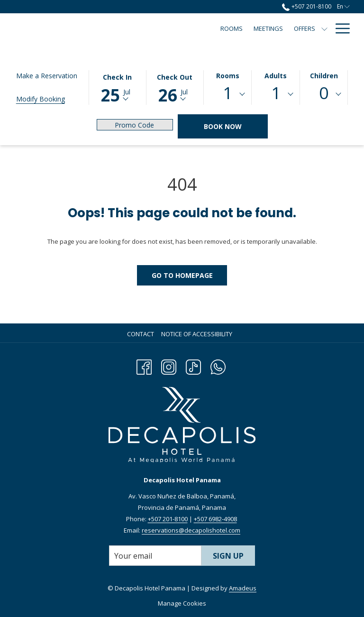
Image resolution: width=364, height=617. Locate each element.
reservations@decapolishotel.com (191, 530)
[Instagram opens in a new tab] (169, 366)
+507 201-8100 (168, 519)
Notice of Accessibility (197, 334)
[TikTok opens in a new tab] (193, 366)
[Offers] (169, 28)
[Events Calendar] (296, 28)
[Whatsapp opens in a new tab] (218, 366)
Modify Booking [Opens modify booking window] (41, 99)
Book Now (223, 126)
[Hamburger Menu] (339, 28)
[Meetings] (132, 28)
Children (324, 76)
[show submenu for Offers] (189, 28)
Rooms (228, 76)
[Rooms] (96, 28)
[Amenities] (213, 28)
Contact (141, 334)
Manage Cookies (182, 603)
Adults (276, 76)
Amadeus (243, 588)
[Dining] (249, 28)
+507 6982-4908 (215, 519)
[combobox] (228, 94)
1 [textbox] (227, 93)
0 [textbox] (324, 93)
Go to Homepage (182, 275)
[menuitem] (142, 334)
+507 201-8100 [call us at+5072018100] (306, 6)
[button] (118, 87)
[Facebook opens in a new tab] (144, 366)
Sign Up (228, 556)
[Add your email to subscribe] (155, 556)
